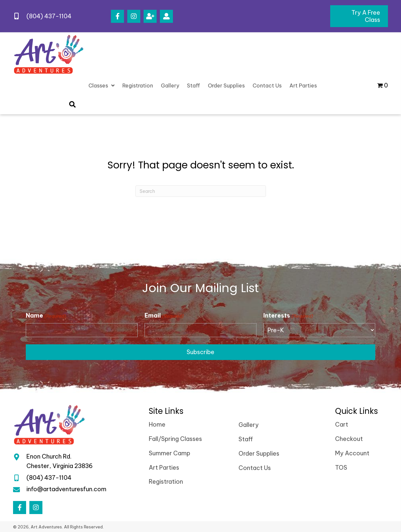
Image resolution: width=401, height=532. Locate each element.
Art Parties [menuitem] (164, 468)
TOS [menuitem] (341, 468)
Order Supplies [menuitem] (259, 454)
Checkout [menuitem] (349, 439)
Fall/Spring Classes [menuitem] (175, 439)
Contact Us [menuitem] (255, 468)
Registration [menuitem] (166, 482)
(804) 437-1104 (49, 16)
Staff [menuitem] (246, 439)
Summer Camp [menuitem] (170, 453)
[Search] (201, 191)
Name (46, 316)
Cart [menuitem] (342, 424)
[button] (117, 16)
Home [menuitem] (157, 424)
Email (164, 316)
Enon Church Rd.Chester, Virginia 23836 (60, 461)
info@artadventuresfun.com (66, 489)
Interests (288, 316)
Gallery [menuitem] (249, 425)
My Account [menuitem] (352, 453)
